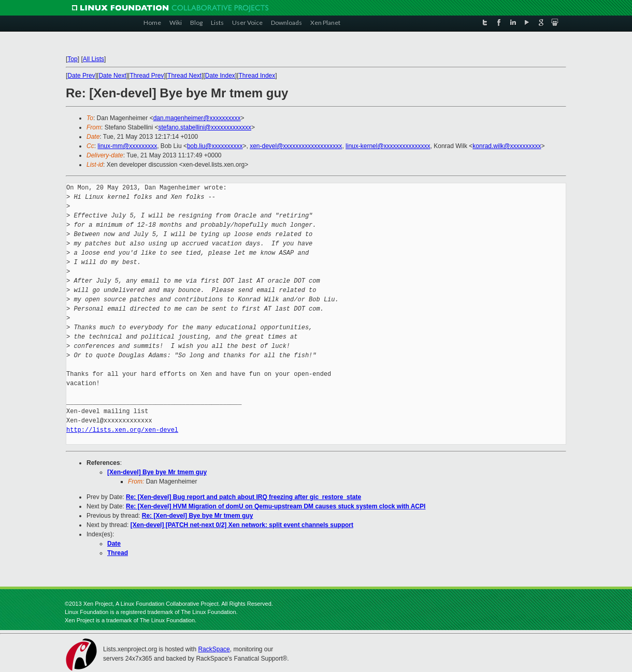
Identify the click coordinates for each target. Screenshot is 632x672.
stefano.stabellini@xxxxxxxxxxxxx (205, 127)
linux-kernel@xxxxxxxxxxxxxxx (388, 146)
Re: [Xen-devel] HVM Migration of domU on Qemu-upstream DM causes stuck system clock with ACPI (276, 506)
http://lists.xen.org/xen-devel (122, 430)
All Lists (94, 59)
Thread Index (257, 76)
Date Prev (81, 76)
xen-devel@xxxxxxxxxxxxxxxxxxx (296, 146)
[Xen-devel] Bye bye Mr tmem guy (157, 472)
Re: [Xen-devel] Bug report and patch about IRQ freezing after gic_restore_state (243, 497)
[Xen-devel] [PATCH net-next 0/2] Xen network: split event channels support (242, 525)
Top (72, 59)
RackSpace (214, 649)
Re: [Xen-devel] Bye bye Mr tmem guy (198, 516)
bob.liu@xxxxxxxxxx (215, 146)
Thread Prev (147, 76)
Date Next (112, 76)
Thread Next (184, 76)
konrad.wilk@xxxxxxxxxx (507, 146)
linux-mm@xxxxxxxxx (127, 146)
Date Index (220, 76)
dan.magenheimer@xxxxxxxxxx (197, 118)
